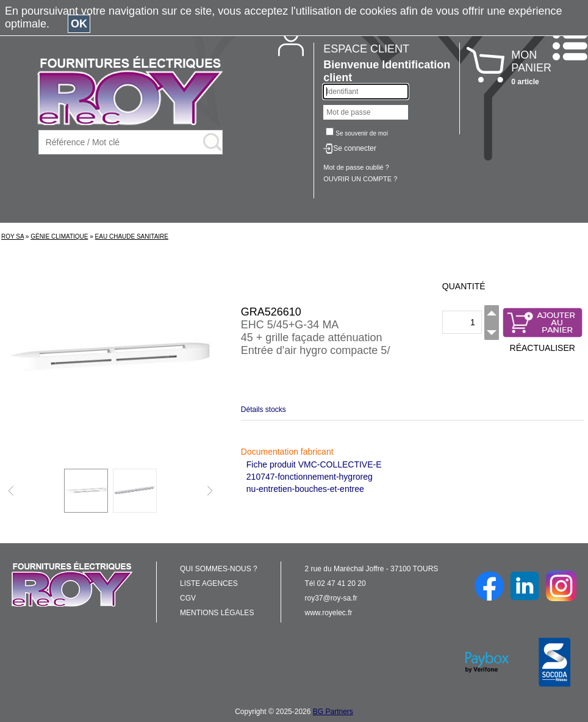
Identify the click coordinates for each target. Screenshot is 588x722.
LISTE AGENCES (209, 583)
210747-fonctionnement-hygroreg (310, 477)
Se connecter (355, 148)
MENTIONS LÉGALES (217, 613)
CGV (188, 598)
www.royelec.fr (329, 613)
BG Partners (333, 712)
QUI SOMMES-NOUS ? (219, 569)
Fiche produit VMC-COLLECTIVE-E (314, 464)
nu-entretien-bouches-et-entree (305, 489)
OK (79, 24)
